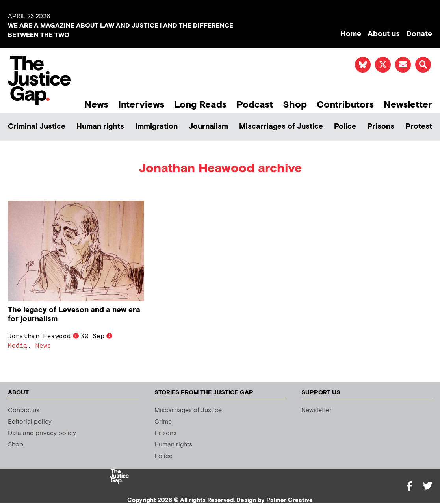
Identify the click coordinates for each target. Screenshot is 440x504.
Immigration (156, 127)
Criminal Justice (37, 127)
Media (18, 346)
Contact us (24, 410)
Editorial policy (30, 422)
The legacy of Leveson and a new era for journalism (74, 314)
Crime (163, 422)
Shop (295, 105)
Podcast (255, 105)
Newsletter (408, 105)
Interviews (141, 105)
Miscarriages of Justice (281, 127)
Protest (419, 127)
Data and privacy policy (42, 433)
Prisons (381, 127)
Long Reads (200, 105)
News (96, 105)
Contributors (345, 105)
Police (345, 127)
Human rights (100, 127)
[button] (423, 65)
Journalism (208, 127)
